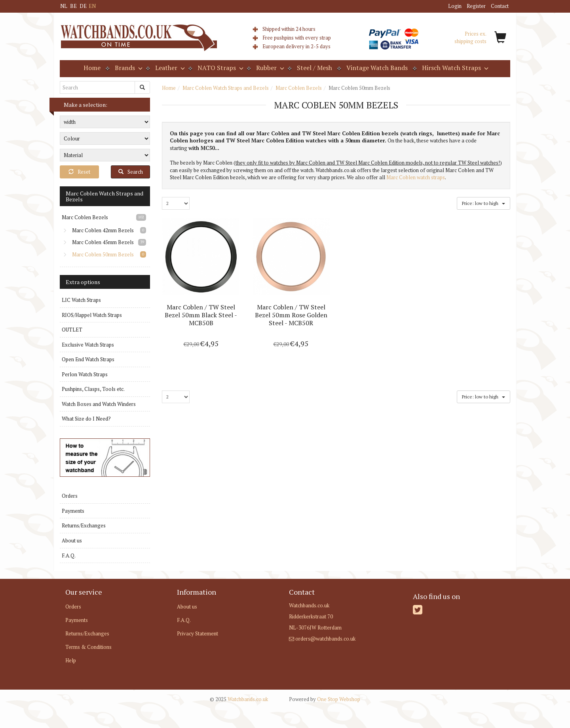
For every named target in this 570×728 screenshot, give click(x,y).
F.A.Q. (69, 555)
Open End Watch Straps (88, 359)
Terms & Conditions (88, 647)
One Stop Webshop (325, 699)
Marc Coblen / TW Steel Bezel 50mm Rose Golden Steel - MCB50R (291, 315)
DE (83, 6)
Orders (70, 496)
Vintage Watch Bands (377, 68)
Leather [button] (169, 68)
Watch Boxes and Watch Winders (99, 404)
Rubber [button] (269, 68)
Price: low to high (483, 203)
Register (476, 6)
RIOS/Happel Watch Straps (92, 315)
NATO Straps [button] (220, 68)
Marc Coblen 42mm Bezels (98, 230)
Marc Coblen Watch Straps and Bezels (226, 88)
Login (455, 6)
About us (72, 540)
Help (71, 660)
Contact (500, 6)
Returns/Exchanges (84, 525)
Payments (73, 511)
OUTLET (72, 330)
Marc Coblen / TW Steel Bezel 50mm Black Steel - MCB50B (201, 315)
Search (131, 172)
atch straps (433, 177)
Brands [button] (128, 68)
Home (92, 68)
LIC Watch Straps (81, 300)
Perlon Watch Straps (85, 374)
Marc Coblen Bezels (299, 88)
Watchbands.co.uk (239, 699)
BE (73, 6)
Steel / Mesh (314, 68)
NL (64, 6)
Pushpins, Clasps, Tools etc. (93, 389)
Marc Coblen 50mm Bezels (98, 254)
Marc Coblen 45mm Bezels (98, 242)
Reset (79, 172)
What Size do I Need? (86, 419)
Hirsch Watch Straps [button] (454, 68)
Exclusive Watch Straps (88, 345)
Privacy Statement (198, 633)
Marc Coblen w (403, 177)
